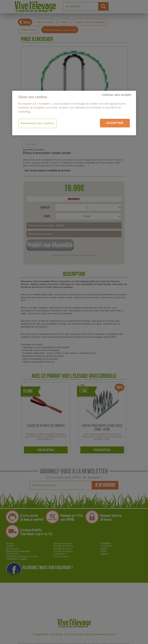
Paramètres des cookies (37, 123)
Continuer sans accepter (117, 95)
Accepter (115, 123)
